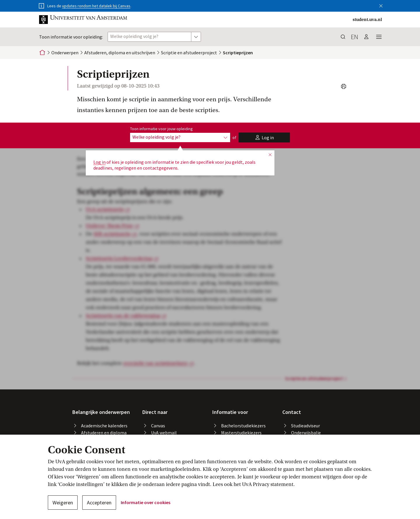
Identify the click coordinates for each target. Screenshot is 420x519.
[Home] (42, 53)
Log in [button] (99, 162)
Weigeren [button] (63, 503)
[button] (381, 5)
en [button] (355, 37)
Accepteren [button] (99, 503)
